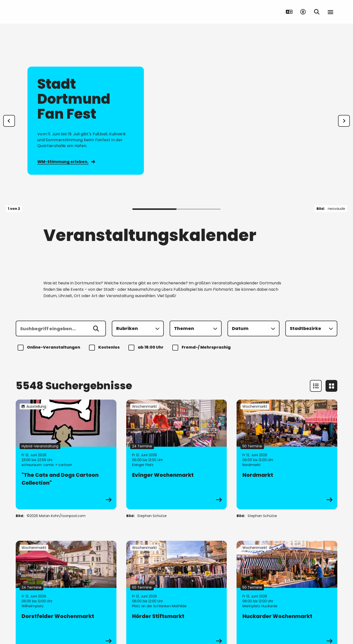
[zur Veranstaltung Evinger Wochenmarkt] (177, 455)
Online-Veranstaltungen (50, 348)
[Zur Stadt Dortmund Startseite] (49, 12)
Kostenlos (105, 348)
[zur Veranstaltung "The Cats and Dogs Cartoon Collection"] (66, 455)
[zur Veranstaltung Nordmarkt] (287, 455)
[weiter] (344, 121)
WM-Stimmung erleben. (66, 162)
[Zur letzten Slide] (9, 121)
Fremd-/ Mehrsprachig (202, 348)
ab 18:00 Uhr (147, 348)
